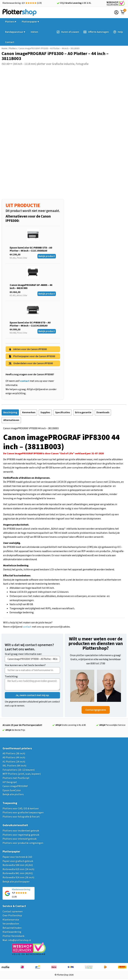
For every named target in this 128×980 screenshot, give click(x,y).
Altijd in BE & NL (76, 3)
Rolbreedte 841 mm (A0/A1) (18, 873)
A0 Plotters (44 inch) (14, 757)
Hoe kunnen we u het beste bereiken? (25, 665)
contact (27, 627)
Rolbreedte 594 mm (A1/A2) (18, 865)
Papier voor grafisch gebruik (18, 861)
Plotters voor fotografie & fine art (21, 817)
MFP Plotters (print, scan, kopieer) (22, 774)
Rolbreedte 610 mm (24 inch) (18, 869)
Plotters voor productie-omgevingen (23, 843)
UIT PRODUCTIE (23, 205)
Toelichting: (11, 677)
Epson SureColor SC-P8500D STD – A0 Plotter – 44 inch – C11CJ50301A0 (31, 249)
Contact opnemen (13, 912)
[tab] (10, 412)
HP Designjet (10, 782)
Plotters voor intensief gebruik (20, 839)
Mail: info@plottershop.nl (17, 940)
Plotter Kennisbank (13, 936)
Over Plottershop (12, 916)
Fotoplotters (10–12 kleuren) (19, 770)
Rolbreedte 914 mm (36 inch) (18, 877)
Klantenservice (11, 920)
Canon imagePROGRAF (15, 786)
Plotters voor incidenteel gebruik (21, 831)
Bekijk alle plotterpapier (16, 882)
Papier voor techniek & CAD (17, 857)
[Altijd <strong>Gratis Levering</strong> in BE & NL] (58, 3)
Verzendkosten (11, 924)
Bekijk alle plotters (13, 794)
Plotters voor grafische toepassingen (23, 813)
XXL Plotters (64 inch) (14, 766)
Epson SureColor (12, 790)
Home (4, 48)
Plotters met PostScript (16, 778)
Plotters (13, 48)
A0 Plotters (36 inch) (14, 753)
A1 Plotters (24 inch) (14, 762)
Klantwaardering (12, 932)
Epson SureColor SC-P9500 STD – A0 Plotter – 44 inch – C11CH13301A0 (30, 324)
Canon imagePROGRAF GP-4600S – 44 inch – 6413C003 (31, 287)
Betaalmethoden (12, 928)
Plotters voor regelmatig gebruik (21, 835)
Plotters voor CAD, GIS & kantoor (21, 809)
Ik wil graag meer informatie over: (23, 654)
